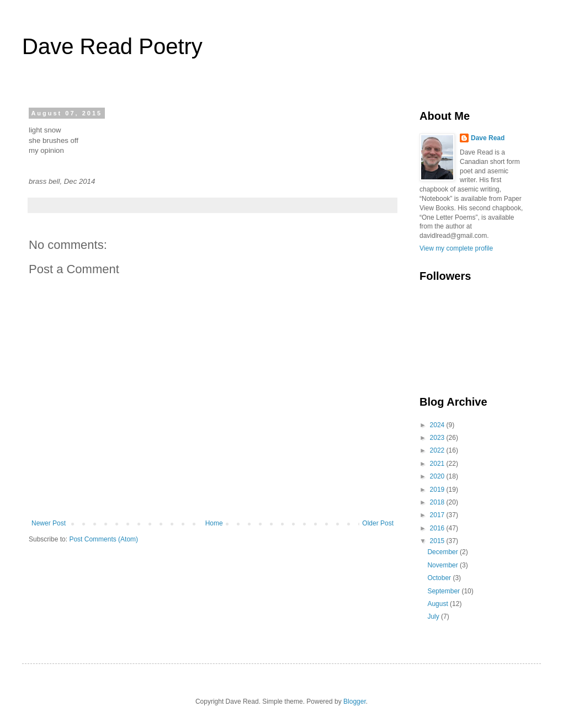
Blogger (355, 702)
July (434, 617)
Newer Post (49, 523)
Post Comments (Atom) (103, 539)
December (444, 552)
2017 (438, 515)
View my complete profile (456, 248)
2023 (438, 438)
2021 (438, 464)
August (439, 604)
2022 (438, 450)
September (444, 591)
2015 (438, 541)
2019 (438, 490)
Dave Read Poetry (112, 46)
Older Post (378, 523)
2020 (438, 476)
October (440, 578)
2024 (438, 425)
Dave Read (488, 138)
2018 (438, 502)
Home (214, 523)
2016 (438, 528)
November (444, 565)
